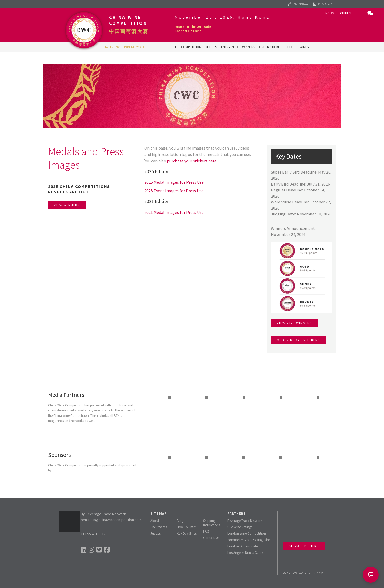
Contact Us (211, 538)
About (155, 521)
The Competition (188, 47)
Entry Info (229, 47)
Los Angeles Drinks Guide (245, 553)
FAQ (206, 531)
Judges (211, 47)
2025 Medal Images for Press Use (174, 182)
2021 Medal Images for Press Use (174, 212)
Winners (249, 47)
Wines (304, 47)
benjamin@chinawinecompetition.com (111, 520)
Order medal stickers (298, 340)
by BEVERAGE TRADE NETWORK (125, 47)
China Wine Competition (128, 20)
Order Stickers (271, 47)
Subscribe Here (304, 546)
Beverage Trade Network (245, 521)
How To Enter (186, 527)
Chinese (346, 13)
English (330, 13)
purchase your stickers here (192, 161)
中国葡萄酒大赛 (129, 31)
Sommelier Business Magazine (249, 540)
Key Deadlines (187, 533)
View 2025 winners (294, 323)
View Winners (67, 205)
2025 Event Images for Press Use (174, 191)
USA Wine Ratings (240, 527)
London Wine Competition (247, 533)
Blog (291, 47)
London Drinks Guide (243, 546)
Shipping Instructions (212, 523)
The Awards (159, 527)
